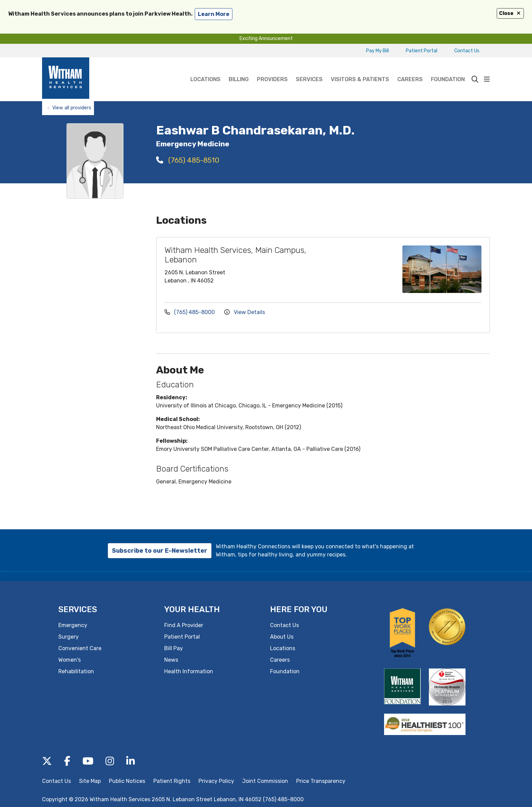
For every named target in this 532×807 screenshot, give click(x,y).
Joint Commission (265, 781)
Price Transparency (321, 781)
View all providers (72, 108)
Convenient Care (80, 648)
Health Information (189, 671)
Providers (272, 70)
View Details (245, 312)
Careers (410, 70)
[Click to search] (475, 79)
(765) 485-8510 (188, 160)
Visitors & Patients (360, 70)
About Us (282, 637)
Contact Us (467, 51)
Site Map (90, 781)
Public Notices (127, 781)
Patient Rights (172, 781)
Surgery (69, 637)
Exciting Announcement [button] (266, 39)
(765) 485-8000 (190, 312)
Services (309, 70)
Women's (70, 660)
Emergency (73, 625)
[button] (487, 79)
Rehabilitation (76, 671)
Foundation (448, 70)
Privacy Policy (216, 781)
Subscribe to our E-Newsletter (160, 551)
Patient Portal (422, 51)
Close (510, 13)
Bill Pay (174, 648)
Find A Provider (184, 625)
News (171, 660)
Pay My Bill (377, 51)
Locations (205, 70)
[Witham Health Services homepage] (66, 79)
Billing (239, 70)
